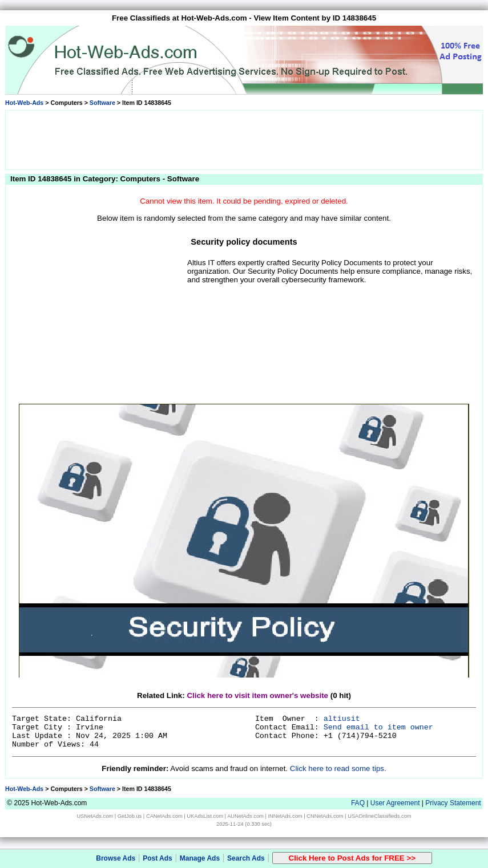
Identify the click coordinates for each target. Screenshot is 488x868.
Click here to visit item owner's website (257, 695)
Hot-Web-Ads (24, 103)
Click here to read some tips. (338, 768)
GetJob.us (130, 816)
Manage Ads (200, 858)
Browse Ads (116, 858)
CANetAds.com (164, 816)
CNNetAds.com (325, 816)
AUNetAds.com (245, 816)
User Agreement (395, 803)
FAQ (358, 803)
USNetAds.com (95, 816)
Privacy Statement (453, 803)
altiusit (342, 719)
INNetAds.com (285, 816)
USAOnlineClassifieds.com (379, 816)
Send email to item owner (378, 727)
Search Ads (246, 858)
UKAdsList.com (205, 816)
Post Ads (158, 858)
